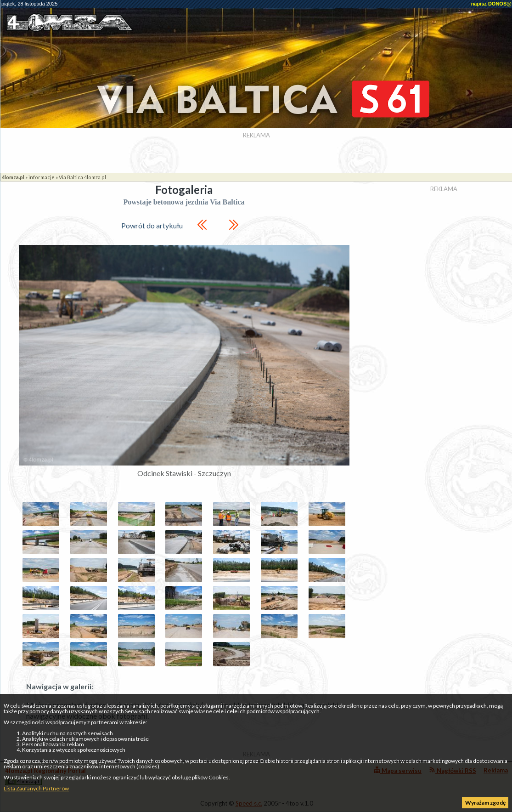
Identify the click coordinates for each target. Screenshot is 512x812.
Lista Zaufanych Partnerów (36, 788)
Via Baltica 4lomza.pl (82, 177)
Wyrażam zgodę (485, 803)
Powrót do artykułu (152, 225)
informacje (42, 177)
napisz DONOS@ (491, 4)
